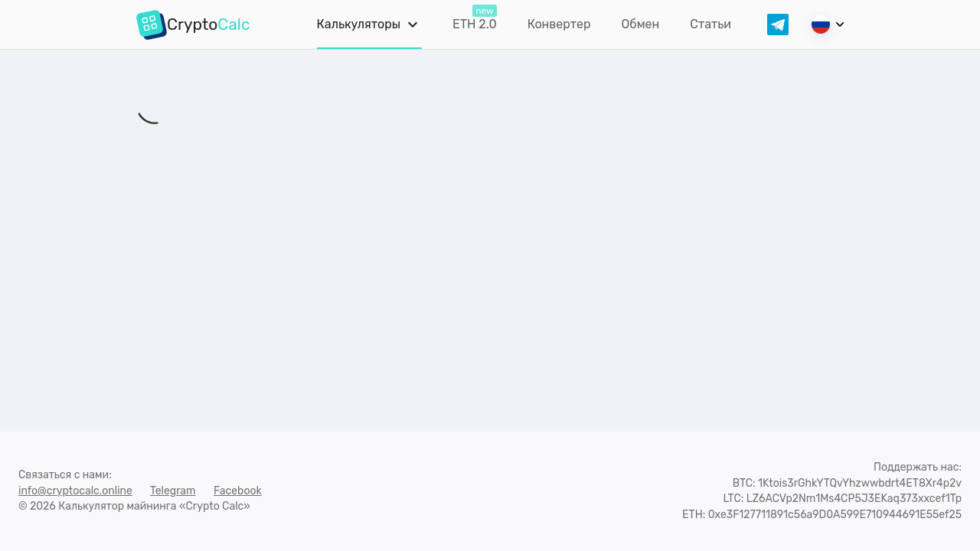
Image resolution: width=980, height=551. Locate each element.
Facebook (238, 491)
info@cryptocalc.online (75, 491)
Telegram (173, 491)
